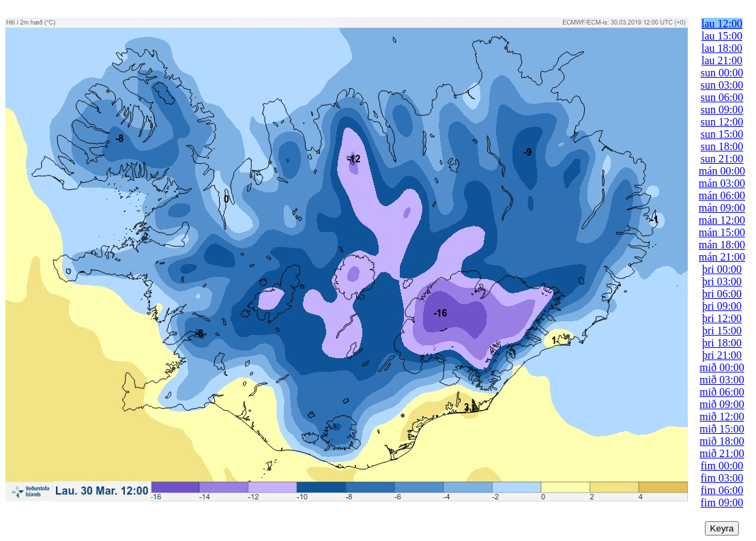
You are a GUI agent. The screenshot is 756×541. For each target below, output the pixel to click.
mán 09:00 (722, 208)
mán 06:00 (722, 195)
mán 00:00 (722, 171)
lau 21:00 (722, 60)
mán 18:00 (722, 245)
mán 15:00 (722, 232)
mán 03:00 (722, 183)
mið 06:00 (722, 392)
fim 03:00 (722, 478)
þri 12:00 (722, 318)
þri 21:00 (722, 355)
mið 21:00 (722, 453)
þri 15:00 (722, 331)
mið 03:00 (722, 380)
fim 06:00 (722, 490)
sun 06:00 (722, 97)
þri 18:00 (722, 343)
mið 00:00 (722, 367)
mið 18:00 (722, 441)
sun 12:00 (722, 122)
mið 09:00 (722, 404)
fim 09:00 (722, 502)
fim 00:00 (722, 466)
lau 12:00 (722, 24)
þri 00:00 (722, 269)
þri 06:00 (722, 294)
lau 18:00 (722, 48)
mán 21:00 (722, 257)
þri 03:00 (722, 281)
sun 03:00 (722, 85)
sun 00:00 (722, 73)
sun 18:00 (722, 146)
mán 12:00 (722, 220)
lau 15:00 (722, 36)
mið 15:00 (722, 429)
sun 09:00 (722, 109)
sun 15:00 (722, 134)
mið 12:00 (722, 416)
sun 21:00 (722, 159)
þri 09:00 (722, 306)
